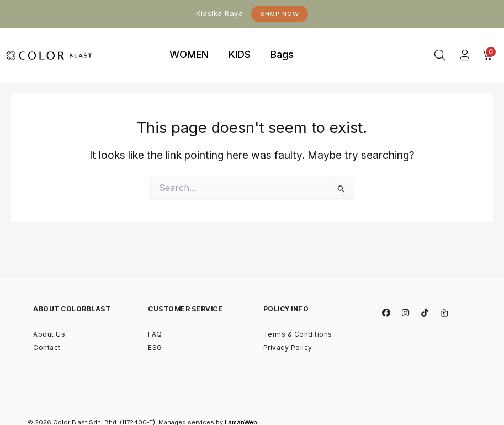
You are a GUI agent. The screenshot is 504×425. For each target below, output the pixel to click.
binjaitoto (322, 42)
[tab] (189, 55)
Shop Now (280, 14)
